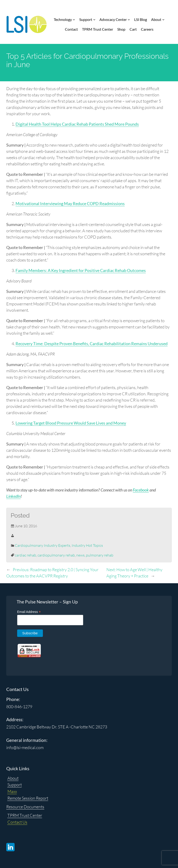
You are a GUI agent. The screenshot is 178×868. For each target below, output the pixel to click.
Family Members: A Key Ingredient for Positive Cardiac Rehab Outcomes (81, 270)
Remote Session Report (28, 798)
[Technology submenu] (74, 20)
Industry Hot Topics (87, 545)
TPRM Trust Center (25, 815)
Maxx (12, 791)
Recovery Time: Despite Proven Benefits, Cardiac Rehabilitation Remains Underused (92, 344)
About (13, 778)
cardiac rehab (25, 555)
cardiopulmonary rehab (56, 555)
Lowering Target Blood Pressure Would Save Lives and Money (71, 423)
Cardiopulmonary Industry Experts (43, 545)
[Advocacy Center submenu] (129, 20)
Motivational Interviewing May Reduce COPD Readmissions (70, 203)
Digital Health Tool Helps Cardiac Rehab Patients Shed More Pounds (77, 124)
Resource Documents (25, 807)
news (80, 555)
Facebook (141, 490)
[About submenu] (163, 20)
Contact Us (17, 822)
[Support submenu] (94, 20)
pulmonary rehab (100, 555)
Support (15, 785)
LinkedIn (13, 496)
